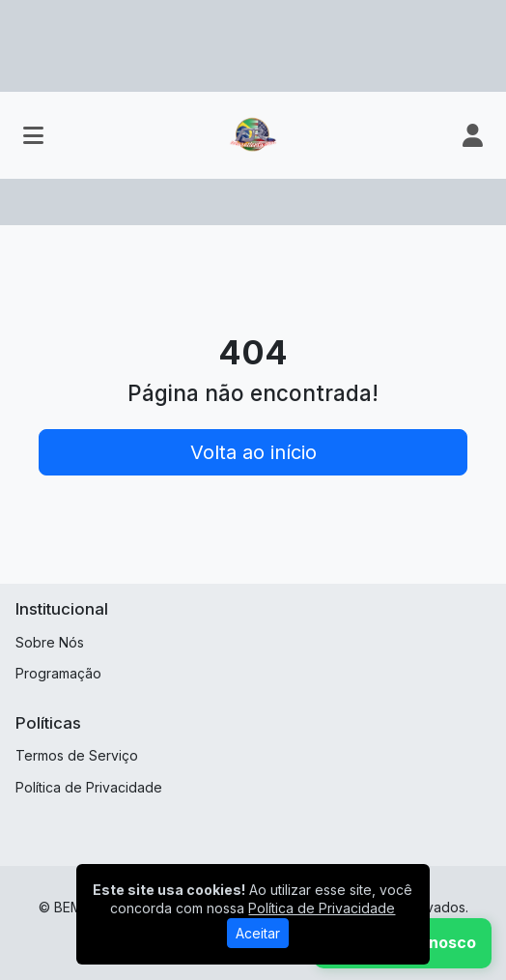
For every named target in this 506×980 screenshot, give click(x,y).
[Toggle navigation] (33, 135)
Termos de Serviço (77, 755)
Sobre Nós (50, 642)
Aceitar (258, 933)
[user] (473, 135)
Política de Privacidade (89, 787)
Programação (58, 673)
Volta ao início (253, 452)
